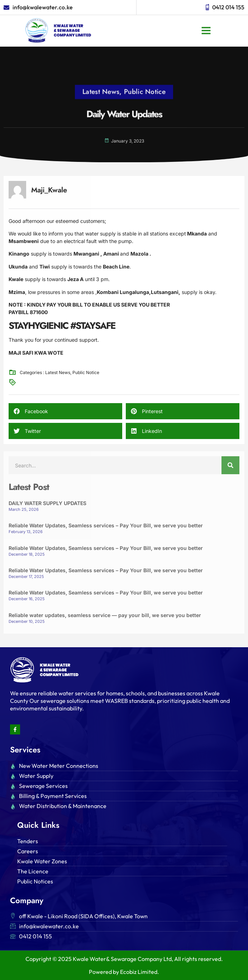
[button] (206, 22)
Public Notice (145, 83)
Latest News (101, 83)
